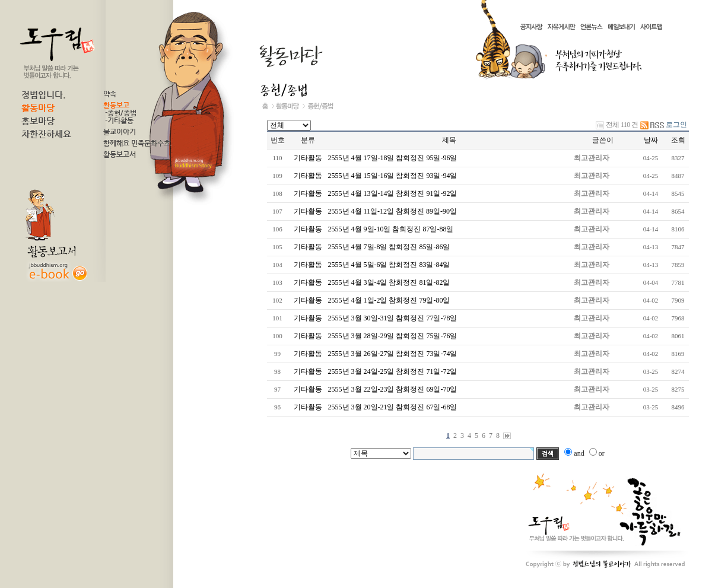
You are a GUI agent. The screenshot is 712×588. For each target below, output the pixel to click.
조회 (678, 140)
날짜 (651, 140)
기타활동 (308, 158)
